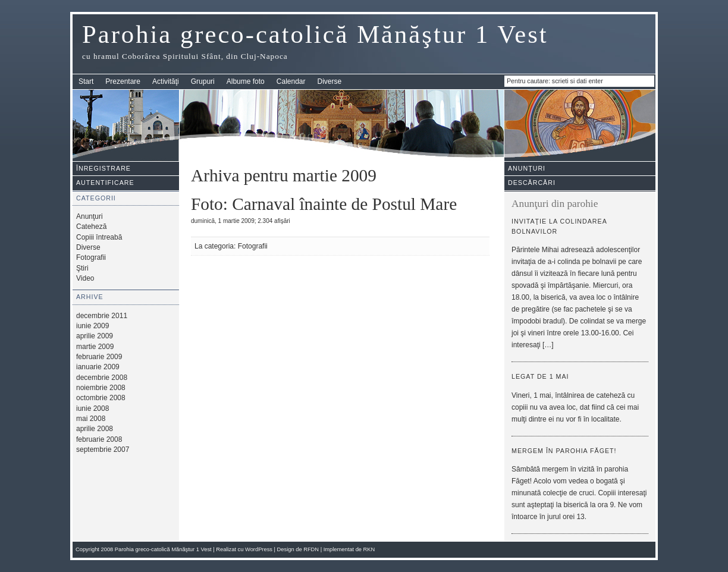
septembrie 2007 (103, 450)
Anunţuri (90, 216)
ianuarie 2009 (98, 367)
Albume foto (246, 81)
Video (85, 278)
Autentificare (105, 183)
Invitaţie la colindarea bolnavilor (559, 226)
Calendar (291, 81)
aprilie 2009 (95, 336)
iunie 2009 (92, 326)
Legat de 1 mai (540, 376)
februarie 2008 (99, 439)
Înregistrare (103, 168)
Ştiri (82, 268)
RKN (369, 549)
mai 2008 (91, 419)
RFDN (311, 549)
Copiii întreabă (99, 237)
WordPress (259, 549)
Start (86, 81)
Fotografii (91, 257)
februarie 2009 (99, 357)
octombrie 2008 (101, 398)
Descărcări (532, 183)
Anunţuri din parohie (555, 204)
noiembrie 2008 (101, 388)
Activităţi (166, 81)
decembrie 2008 (102, 378)
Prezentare (123, 81)
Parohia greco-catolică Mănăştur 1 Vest (315, 34)
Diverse (330, 81)
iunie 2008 (92, 408)
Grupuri (203, 81)
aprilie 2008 (95, 429)
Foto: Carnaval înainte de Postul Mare (324, 204)
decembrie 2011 (102, 316)
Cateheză (91, 227)
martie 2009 (95, 347)
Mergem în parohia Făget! (564, 451)
